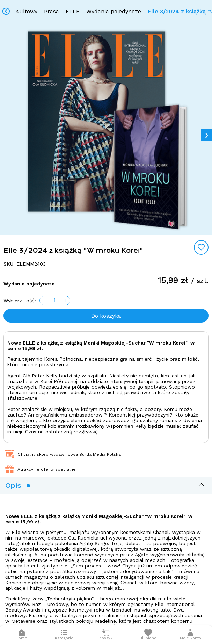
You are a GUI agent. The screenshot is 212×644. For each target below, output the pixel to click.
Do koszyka (106, 316)
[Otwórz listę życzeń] (148, 635)
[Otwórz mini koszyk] (106, 635)
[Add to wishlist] (201, 247)
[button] (191, 635)
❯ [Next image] (207, 135)
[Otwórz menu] (64, 635)
